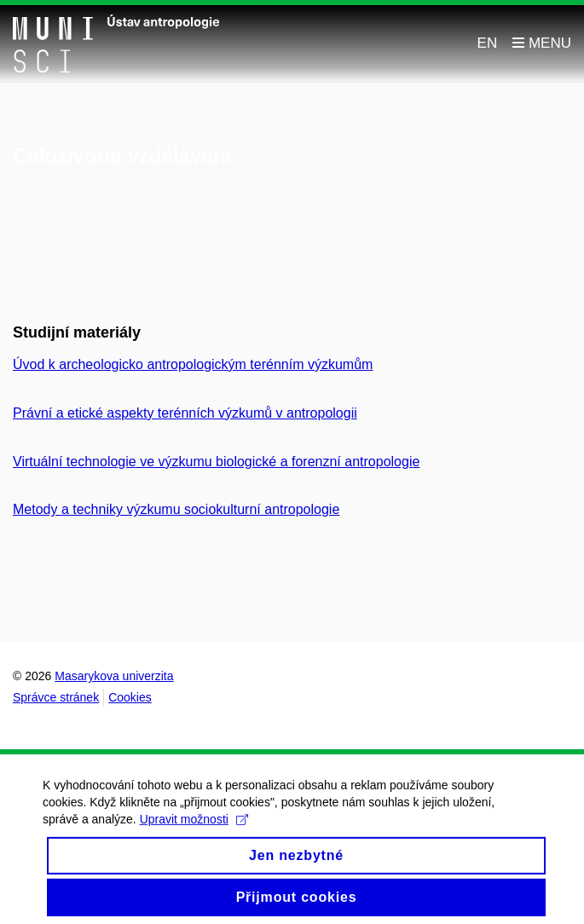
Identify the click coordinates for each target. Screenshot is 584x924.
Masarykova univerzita (114, 676)
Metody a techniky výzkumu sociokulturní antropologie (176, 509)
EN (488, 43)
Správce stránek (56, 697)
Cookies (130, 697)
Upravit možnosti (194, 827)
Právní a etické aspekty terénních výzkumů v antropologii (185, 413)
